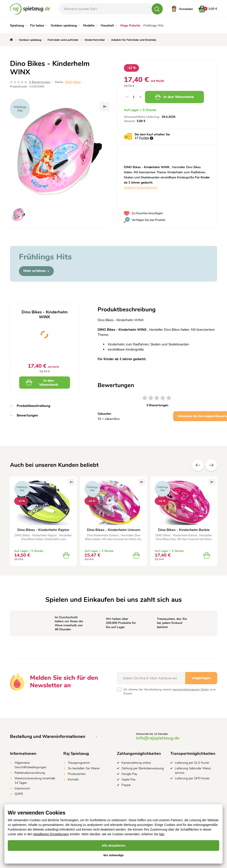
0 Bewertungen (40, 82)
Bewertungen (27, 415)
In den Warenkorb (174, 97)
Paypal (126, 785)
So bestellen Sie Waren (84, 768)
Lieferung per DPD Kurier (192, 778)
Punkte (144, 138)
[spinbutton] (134, 97)
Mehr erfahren (36, 271)
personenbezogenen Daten (191, 690)
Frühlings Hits (154, 26)
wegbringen (201, 678)
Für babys (39, 26)
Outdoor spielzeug (65, 26)
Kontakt (73, 779)
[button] (141, 97)
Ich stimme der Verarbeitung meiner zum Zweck (170, 692)
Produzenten (77, 774)
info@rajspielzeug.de (158, 738)
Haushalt (109, 26)
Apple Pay (128, 779)
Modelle (90, 26)
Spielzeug (19, 26)
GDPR (19, 794)
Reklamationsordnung (30, 773)
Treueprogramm (79, 763)
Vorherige (198, 465)
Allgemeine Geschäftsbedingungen (30, 765)
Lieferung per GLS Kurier (192, 763)
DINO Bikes (73, 82)
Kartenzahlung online (136, 763)
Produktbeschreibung (33, 406)
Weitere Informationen (141, 188)
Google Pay (129, 774)
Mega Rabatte (130, 26)
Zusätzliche (211, 465)
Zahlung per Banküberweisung (143, 768)
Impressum (22, 788)
